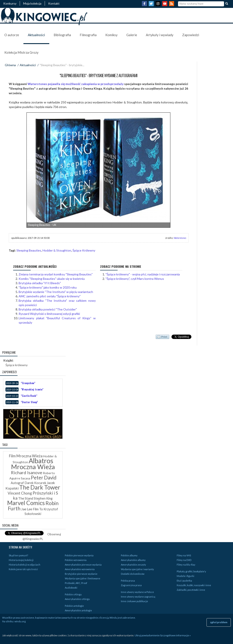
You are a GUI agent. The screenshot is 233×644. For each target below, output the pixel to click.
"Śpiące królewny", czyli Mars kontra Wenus (135, 279)
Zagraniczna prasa (131, 585)
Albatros (41, 461)
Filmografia (88, 35)
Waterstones (180, 238)
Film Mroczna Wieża (26, 456)
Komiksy (111, 35)
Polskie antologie (74, 606)
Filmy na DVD (184, 560)
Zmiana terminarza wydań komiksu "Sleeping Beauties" (56, 274)
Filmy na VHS (184, 555)
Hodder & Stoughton (57, 250)
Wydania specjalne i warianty (137, 569)
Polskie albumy (129, 555)
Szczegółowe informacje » (175, 635)
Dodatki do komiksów (133, 574)
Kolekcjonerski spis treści (23, 569)
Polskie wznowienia (76, 560)
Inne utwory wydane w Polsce (137, 592)
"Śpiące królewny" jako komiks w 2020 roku (48, 287)
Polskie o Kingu (73, 594)
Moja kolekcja (32, 3)
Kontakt (54, 3)
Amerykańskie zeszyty (133, 565)
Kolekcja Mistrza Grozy (21, 52)
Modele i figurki (185, 576)
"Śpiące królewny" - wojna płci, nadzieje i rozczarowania (143, 274)
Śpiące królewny (17, 365)
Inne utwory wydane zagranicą (138, 597)
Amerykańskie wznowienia (80, 569)
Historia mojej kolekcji (21, 560)
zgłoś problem (219, 622)
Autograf (17, 483)
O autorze (12, 35)
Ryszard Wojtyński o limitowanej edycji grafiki (49, 314)
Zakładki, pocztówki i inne (191, 590)
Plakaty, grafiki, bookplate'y (191, 571)
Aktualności (36, 35)
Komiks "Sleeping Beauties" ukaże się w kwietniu (52, 279)
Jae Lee (27, 509)
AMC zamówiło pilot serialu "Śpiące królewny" (50, 296)
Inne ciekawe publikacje (134, 601)
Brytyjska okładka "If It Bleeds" (40, 283)
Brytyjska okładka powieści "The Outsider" (48, 309)
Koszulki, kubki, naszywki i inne (194, 585)
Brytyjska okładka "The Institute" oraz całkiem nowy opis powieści (57, 303)
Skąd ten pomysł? (18, 555)
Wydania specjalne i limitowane (83, 578)
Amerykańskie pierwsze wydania (83, 565)
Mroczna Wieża (33, 467)
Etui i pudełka (184, 581)
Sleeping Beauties (29, 250)
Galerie (132, 35)
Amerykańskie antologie (78, 610)
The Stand (26, 498)
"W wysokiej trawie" (32, 389)
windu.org (20, 621)
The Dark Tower (40, 487)
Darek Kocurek (35, 483)
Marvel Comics (26, 503)
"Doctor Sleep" (29, 402)
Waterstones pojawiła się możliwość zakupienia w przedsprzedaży (76, 84)
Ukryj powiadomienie (147, 635)
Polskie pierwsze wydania (79, 555)
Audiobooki (71, 588)
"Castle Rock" (29, 396)
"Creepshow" (28, 383)
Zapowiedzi (191, 35)
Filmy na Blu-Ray (186, 565)
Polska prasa (128, 581)
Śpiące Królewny (84, 250)
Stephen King (43, 498)
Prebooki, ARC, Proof (76, 583)
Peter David (44, 478)
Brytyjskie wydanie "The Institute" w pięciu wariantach (56, 292)
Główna (10, 65)
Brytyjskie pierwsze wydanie (81, 574)
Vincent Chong (20, 493)
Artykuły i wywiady (160, 35)
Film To (38, 509)
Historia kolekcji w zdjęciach (25, 565)
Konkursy (10, 3)
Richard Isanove (27, 472)
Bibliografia (62, 35)
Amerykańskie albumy (133, 560)
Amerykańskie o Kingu (77, 599)
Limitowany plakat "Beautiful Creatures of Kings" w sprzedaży (57, 320)
